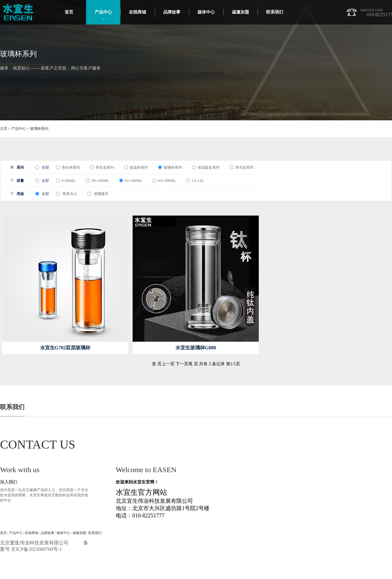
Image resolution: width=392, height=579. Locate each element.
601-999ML (164, 181)
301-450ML (97, 181)
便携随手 (98, 194)
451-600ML (131, 181)
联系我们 (275, 12)
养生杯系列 (68, 167)
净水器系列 (242, 167)
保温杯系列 (136, 167)
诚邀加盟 (240, 12)
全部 (42, 167)
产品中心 (103, 12)
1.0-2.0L (195, 181)
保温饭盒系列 (206, 167)
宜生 (15, 543)
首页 (69, 12)
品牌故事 (172, 12)
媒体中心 (206, 12)
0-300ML (66, 181)
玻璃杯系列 (39, 129)
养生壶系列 (102, 167)
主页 (4, 129)
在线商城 (138, 12)
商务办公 (67, 194)
